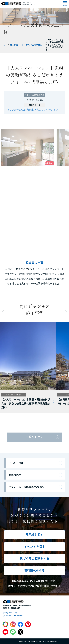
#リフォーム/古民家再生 (21, 110)
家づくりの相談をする (34, 559)
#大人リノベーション (47, 110)
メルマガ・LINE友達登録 (14, 616)
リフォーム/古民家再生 (32, 45)
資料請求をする (34, 571)
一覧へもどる (35, 437)
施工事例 (14, 45)
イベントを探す (34, 547)
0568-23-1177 (15, 608)
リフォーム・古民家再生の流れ (26, 487)
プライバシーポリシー (13, 613)
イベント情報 (16, 463)
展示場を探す (34, 535)
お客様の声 (15, 475)
